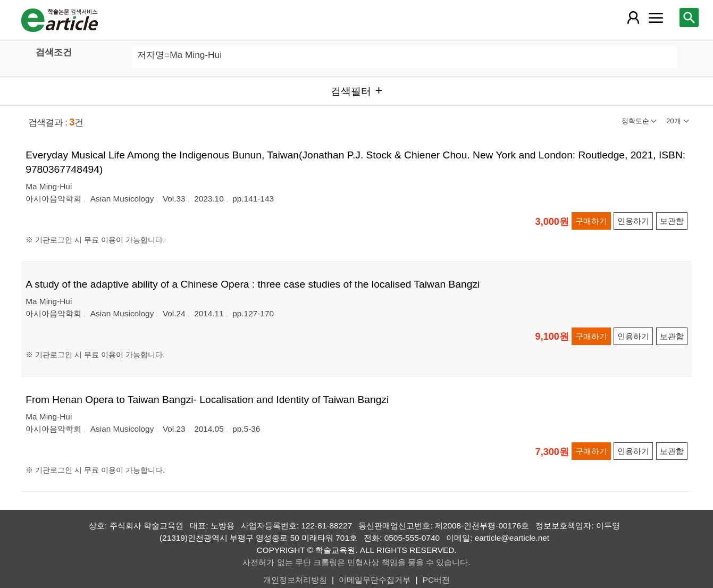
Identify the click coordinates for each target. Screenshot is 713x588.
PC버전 (436, 580)
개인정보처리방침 (295, 580)
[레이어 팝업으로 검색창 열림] (689, 18)
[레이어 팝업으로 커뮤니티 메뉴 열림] (656, 18)
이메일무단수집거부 (375, 580)
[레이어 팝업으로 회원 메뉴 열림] (633, 18)
